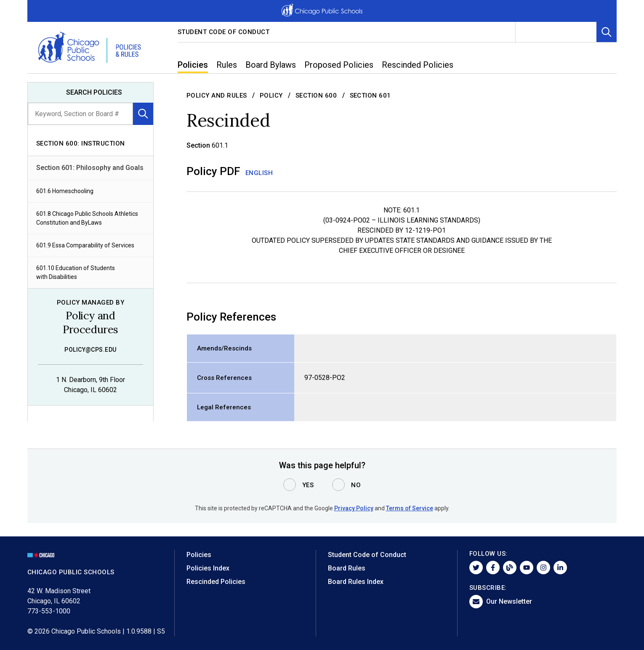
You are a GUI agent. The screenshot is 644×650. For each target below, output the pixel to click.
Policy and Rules (217, 96)
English (259, 173)
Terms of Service (410, 508)
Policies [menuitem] (193, 65)
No (356, 485)
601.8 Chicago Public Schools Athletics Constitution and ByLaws (87, 218)
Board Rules (347, 568)
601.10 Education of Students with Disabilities (76, 272)
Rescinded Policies (216, 582)
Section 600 (316, 96)
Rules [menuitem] (227, 65)
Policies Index (208, 568)
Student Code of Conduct (224, 32)
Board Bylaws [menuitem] (271, 65)
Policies (199, 555)
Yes (308, 485)
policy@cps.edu (90, 350)
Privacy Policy (354, 508)
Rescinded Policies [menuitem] (418, 65)
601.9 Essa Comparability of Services (85, 245)
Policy (271, 96)
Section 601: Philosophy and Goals (90, 168)
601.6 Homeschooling (65, 191)
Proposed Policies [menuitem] (339, 65)
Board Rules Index (356, 582)
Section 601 (371, 96)
